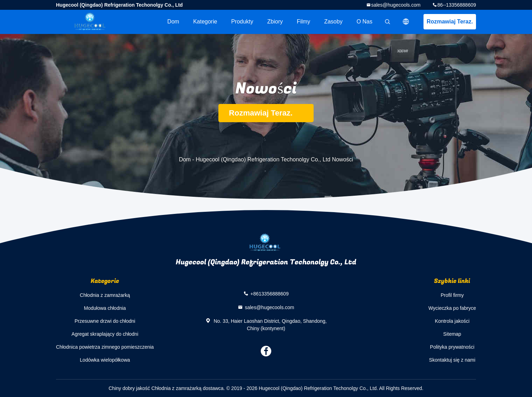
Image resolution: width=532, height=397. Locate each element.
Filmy (303, 22)
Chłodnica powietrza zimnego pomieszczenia (105, 347)
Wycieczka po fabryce (452, 308)
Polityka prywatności (452, 347)
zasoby (333, 22)
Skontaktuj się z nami (452, 360)
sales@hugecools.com (396, 5)
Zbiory (275, 22)
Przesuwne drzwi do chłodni (105, 321)
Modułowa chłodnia (105, 308)
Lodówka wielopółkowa (105, 360)
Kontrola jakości (452, 321)
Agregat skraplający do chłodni (105, 334)
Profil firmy (452, 295)
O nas (365, 22)
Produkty (242, 22)
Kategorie (205, 22)
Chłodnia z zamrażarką (105, 295)
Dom (173, 22)
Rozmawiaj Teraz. (450, 22)
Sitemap (452, 334)
